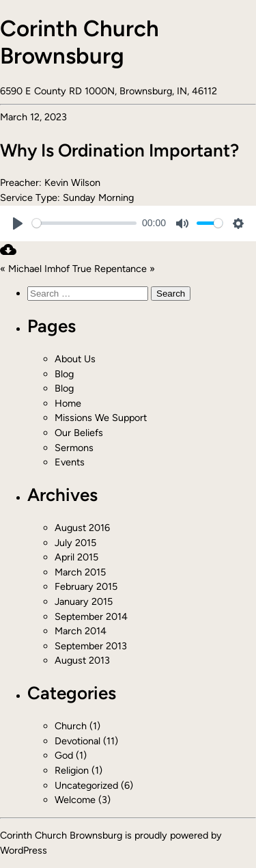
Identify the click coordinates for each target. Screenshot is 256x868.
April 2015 (76, 557)
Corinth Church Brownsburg (80, 42)
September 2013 (91, 646)
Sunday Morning (98, 198)
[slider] (84, 223)
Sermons (74, 448)
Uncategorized (86, 785)
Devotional (77, 741)
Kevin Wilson (72, 182)
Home (68, 403)
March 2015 (80, 572)
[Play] (18, 223)
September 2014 (91, 616)
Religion (72, 770)
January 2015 (84, 601)
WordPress (24, 850)
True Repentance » (114, 269)
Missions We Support (101, 418)
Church (71, 726)
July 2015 (75, 543)
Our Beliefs (79, 433)
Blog (64, 374)
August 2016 (82, 528)
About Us (75, 359)
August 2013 (82, 660)
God (64, 755)
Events (70, 462)
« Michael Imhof (35, 269)
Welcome (75, 800)
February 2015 (86, 586)
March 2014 (81, 631)
